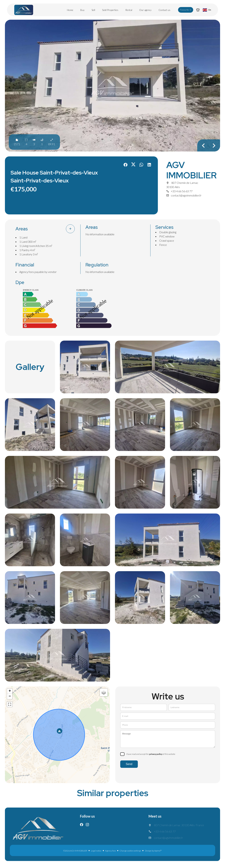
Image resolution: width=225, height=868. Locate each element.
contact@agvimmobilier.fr (186, 195)
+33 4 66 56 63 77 (182, 191)
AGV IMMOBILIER (191, 170)
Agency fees (110, 851)
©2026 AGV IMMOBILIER (75, 851)
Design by (153, 851)
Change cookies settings (130, 851)
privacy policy (156, 754)
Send (129, 764)
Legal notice (96, 851)
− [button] (10, 696)
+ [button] (10, 691)
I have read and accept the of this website (151, 754)
